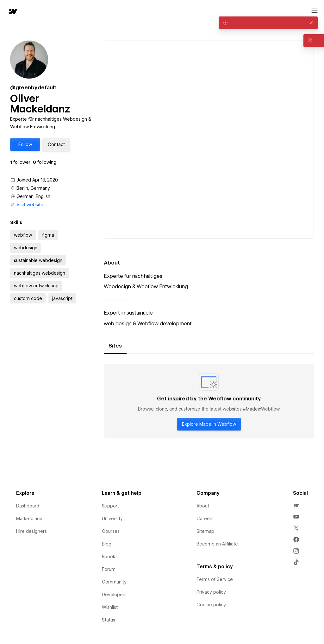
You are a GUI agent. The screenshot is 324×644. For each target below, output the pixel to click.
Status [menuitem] (109, 620)
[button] (25, 144)
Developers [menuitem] (114, 595)
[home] (13, 12)
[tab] (115, 346)
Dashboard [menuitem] (28, 506)
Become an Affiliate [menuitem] (217, 544)
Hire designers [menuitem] (31, 531)
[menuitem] (296, 505)
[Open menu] (315, 10)
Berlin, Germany (33, 188)
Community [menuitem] (114, 582)
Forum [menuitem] (109, 569)
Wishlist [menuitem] (110, 607)
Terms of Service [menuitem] (215, 579)
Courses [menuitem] (111, 531)
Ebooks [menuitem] (110, 557)
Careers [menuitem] (205, 519)
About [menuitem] (203, 506)
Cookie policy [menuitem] (211, 605)
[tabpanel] (209, 401)
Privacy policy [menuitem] (211, 592)
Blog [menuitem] (107, 544)
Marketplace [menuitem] (29, 519)
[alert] (268, 23)
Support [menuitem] (110, 506)
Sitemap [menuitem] (205, 531)
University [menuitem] (112, 519)
